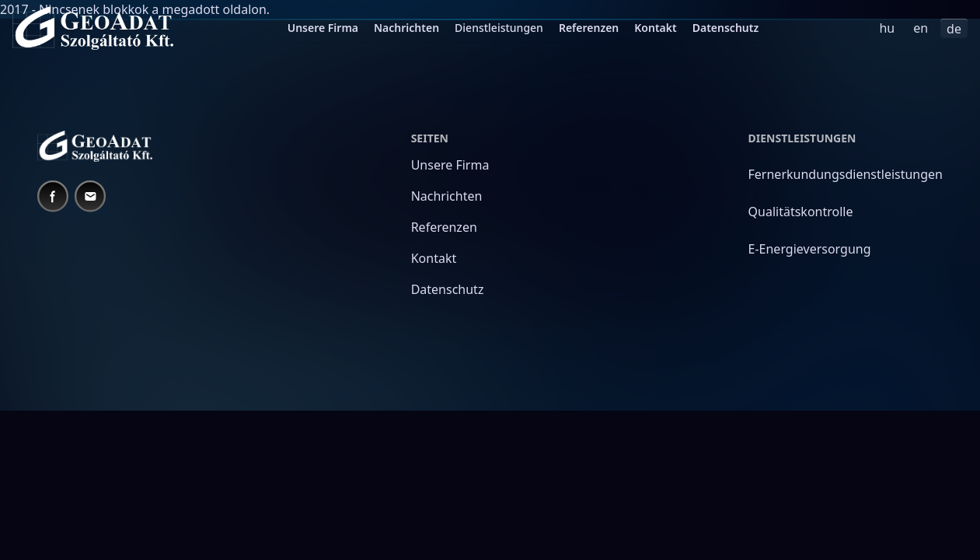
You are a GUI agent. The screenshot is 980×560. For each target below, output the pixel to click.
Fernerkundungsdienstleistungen (846, 174)
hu (887, 28)
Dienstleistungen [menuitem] (499, 28)
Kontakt (655, 28)
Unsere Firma (323, 28)
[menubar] (523, 28)
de (954, 29)
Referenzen (589, 28)
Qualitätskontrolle (801, 212)
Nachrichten (406, 28)
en (921, 28)
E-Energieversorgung (810, 249)
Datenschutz (726, 28)
